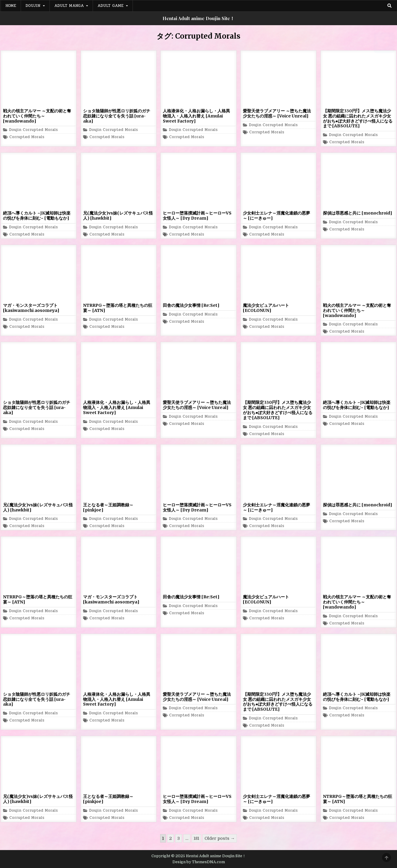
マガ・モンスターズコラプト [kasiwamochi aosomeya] (31, 308)
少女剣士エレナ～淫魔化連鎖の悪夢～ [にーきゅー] (276, 216)
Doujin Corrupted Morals (33, 130)
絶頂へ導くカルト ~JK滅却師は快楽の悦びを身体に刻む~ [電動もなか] (37, 216)
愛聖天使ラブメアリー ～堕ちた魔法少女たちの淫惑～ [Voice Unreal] (277, 113)
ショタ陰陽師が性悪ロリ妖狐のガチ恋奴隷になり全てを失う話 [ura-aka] (117, 116)
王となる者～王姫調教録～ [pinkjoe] (108, 507)
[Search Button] (390, 6)
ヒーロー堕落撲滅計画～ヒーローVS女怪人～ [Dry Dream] (197, 216)
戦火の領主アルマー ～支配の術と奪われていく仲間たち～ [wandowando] (37, 116)
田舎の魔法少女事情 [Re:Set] (191, 305)
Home (11, 6)
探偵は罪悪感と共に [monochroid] (358, 213)
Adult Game (110, 6)
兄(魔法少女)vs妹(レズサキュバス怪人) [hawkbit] (118, 216)
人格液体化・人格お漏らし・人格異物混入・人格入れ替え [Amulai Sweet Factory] (196, 116)
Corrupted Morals (27, 137)
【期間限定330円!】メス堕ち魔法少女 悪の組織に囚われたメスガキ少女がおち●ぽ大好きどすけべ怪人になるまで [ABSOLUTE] (358, 118)
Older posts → (220, 838)
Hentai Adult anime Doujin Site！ (198, 18)
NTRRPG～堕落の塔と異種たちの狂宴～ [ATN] (118, 308)
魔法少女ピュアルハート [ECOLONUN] (266, 308)
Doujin (33, 6)
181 (196, 838)
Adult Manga (69, 6)
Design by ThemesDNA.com (199, 862)
